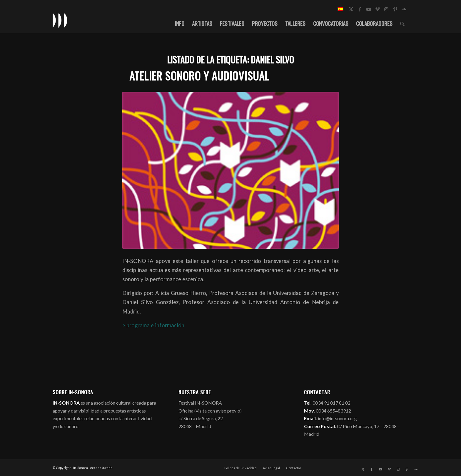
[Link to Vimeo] (378, 9)
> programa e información (153, 325)
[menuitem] (180, 23)
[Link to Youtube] (369, 9)
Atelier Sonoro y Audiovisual (199, 76)
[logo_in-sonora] (60, 20)
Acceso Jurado (101, 468)
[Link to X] (351, 9)
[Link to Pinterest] (395, 9)
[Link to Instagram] (386, 9)
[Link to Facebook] (360, 9)
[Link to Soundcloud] (404, 9)
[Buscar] (402, 23)
